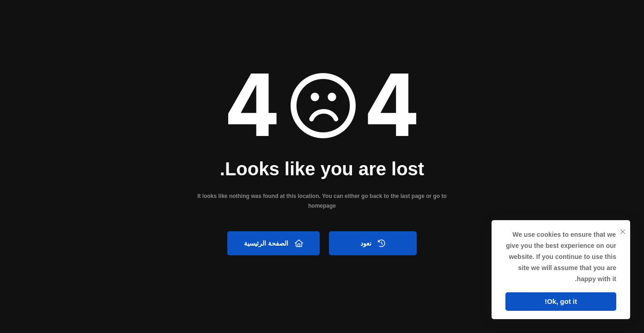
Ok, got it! (561, 301)
